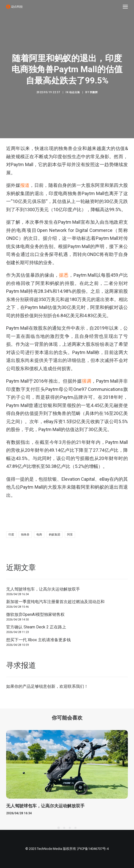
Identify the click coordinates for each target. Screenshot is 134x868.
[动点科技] (14, 7)
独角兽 (25, 535)
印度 (11, 535)
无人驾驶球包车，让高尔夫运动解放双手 (43, 589)
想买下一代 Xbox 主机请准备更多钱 (38, 640)
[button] (125, 7)
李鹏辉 (94, 92)
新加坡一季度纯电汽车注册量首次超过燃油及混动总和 (55, 602)
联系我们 (76, 686)
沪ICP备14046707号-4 (93, 849)
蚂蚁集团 (55, 535)
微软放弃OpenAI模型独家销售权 (35, 614)
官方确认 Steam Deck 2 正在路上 (36, 627)
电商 (39, 535)
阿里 (70, 535)
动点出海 (75, 92)
